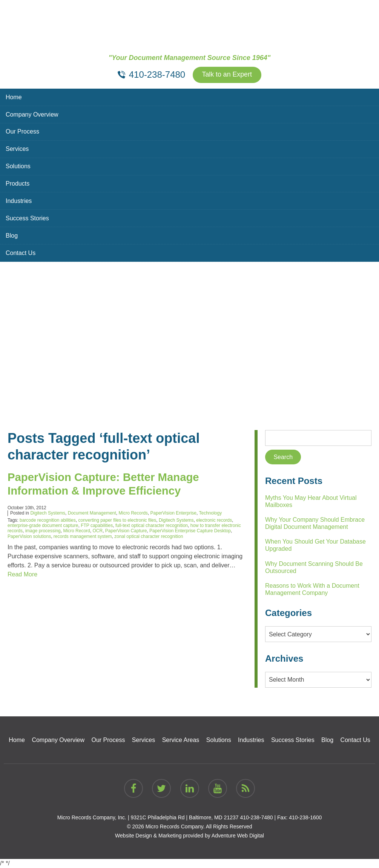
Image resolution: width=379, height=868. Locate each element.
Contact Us (21, 253)
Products (18, 184)
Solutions (18, 167)
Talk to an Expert (227, 75)
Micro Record (76, 531)
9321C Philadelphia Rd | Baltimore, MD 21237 (184, 817)
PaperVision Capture (126, 531)
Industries (19, 201)
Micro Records (133, 513)
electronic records (214, 520)
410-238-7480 (256, 817)
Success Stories (27, 219)
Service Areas (181, 740)
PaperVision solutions (29, 536)
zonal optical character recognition (149, 536)
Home (14, 97)
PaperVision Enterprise (174, 513)
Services (17, 149)
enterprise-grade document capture (43, 525)
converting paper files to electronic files (117, 520)
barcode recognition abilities (48, 520)
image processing (43, 531)
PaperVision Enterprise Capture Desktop (190, 531)
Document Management (92, 513)
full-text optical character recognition (152, 525)
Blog (12, 236)
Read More (22, 575)
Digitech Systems (48, 513)
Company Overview (32, 114)
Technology (211, 513)
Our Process (22, 132)
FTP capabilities (97, 525)
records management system (83, 536)
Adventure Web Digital (238, 836)
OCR (97, 531)
